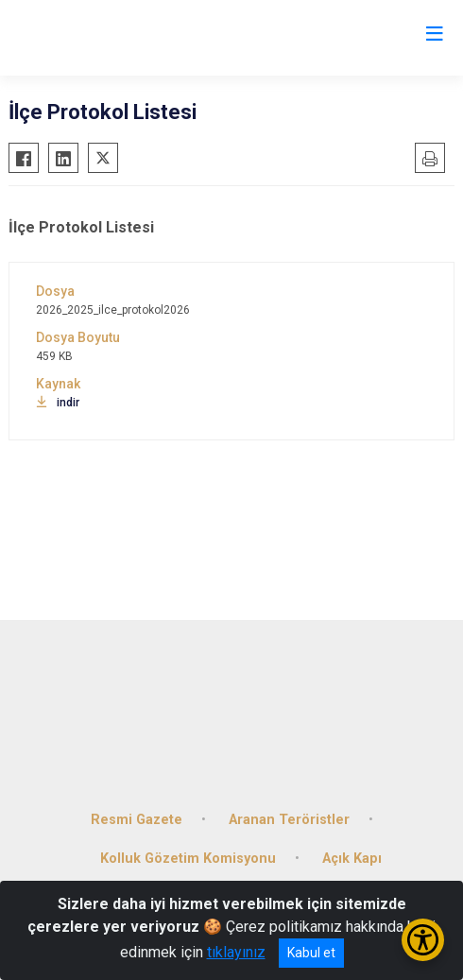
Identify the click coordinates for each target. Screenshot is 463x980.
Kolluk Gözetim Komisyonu (188, 859)
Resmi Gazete (137, 820)
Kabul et (311, 953)
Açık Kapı (352, 859)
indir (58, 403)
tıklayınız (236, 952)
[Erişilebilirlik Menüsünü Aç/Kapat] (423, 940)
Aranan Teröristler (289, 820)
